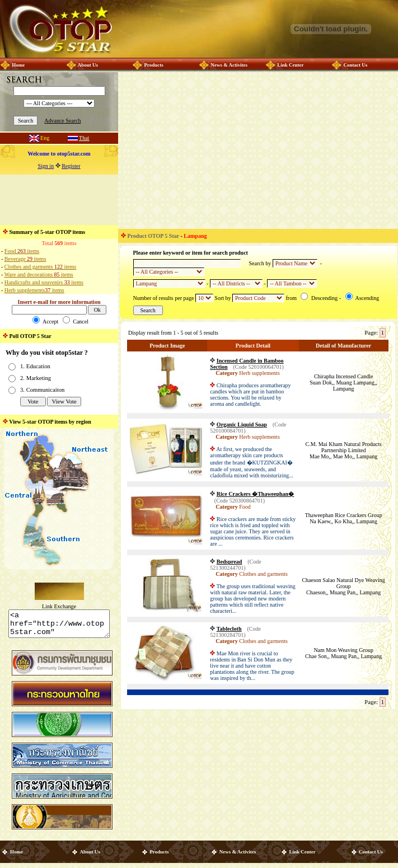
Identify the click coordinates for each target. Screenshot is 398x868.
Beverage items (25, 259)
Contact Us (355, 65)
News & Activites (229, 65)
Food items (22, 251)
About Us (88, 65)
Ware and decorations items (39, 275)
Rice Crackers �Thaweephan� (255, 494)
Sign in (46, 166)
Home (18, 65)
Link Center (290, 65)
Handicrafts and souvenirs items (44, 282)
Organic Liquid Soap (242, 424)
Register (71, 166)
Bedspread (229, 562)
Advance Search (62, 121)
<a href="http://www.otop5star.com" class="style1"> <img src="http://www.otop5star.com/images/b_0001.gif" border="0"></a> (59, 626)
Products (153, 65)
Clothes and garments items (40, 267)
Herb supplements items (34, 290)
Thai (84, 138)
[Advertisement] (59, 200)
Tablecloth (229, 629)
